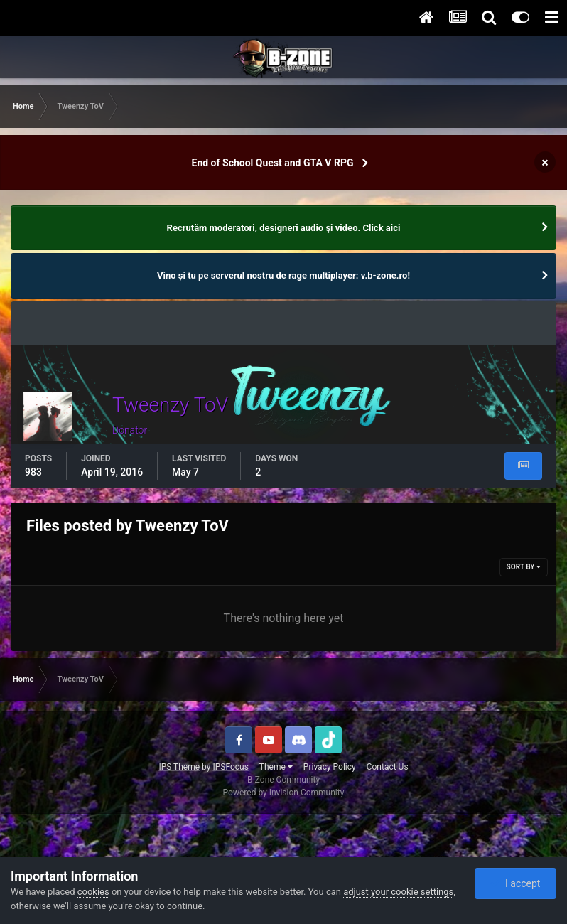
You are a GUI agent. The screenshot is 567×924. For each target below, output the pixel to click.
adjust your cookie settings (398, 892)
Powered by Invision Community (284, 793)
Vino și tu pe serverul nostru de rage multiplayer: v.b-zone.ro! (283, 275)
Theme (276, 767)
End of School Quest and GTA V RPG (273, 163)
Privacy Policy (330, 767)
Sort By (524, 567)
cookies (93, 892)
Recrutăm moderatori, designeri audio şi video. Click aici (284, 228)
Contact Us (388, 767)
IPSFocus (230, 767)
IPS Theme (179, 767)
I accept (515, 883)
